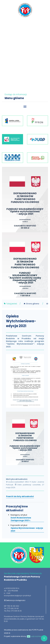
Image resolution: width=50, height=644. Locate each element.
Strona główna (31, 304)
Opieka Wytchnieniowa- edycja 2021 (27, 529)
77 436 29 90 (26, 23)
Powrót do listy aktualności (20, 496)
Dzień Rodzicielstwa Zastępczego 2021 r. (21, 519)
